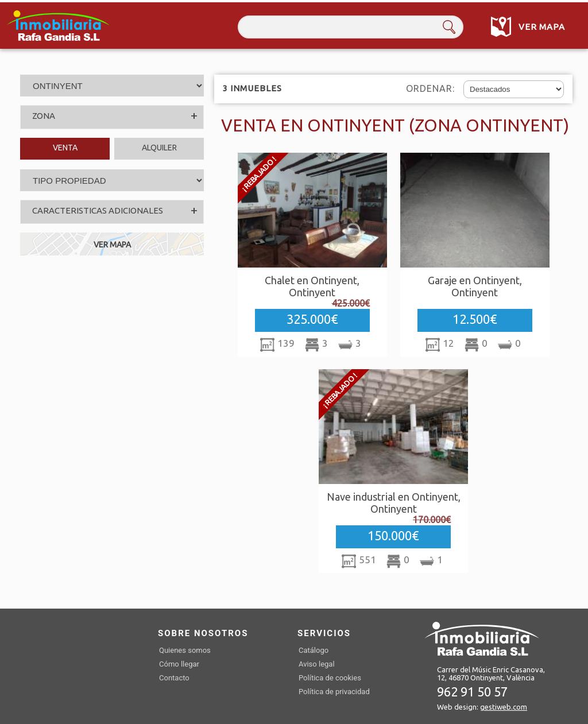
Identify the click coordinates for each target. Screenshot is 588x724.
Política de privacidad (334, 692)
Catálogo (314, 650)
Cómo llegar (179, 664)
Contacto (174, 678)
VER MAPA (112, 245)
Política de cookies (330, 678)
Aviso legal (317, 664)
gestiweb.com (504, 707)
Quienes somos (185, 650)
